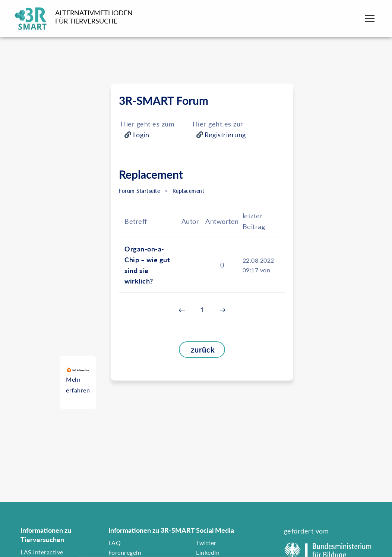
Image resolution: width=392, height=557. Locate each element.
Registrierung (225, 135)
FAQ (115, 543)
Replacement (189, 191)
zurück (197, 350)
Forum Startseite (139, 191)
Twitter (206, 543)
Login (141, 135)
